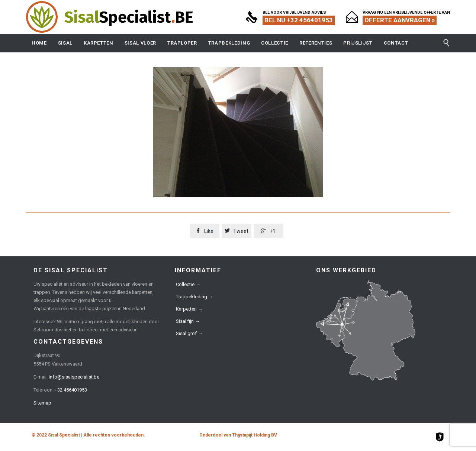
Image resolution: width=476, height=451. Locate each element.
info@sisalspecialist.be (74, 377)
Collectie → (188, 284)
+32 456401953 (71, 390)
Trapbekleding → (194, 297)
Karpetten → (189, 309)
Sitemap (42, 403)
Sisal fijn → (188, 321)
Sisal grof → (189, 333)
